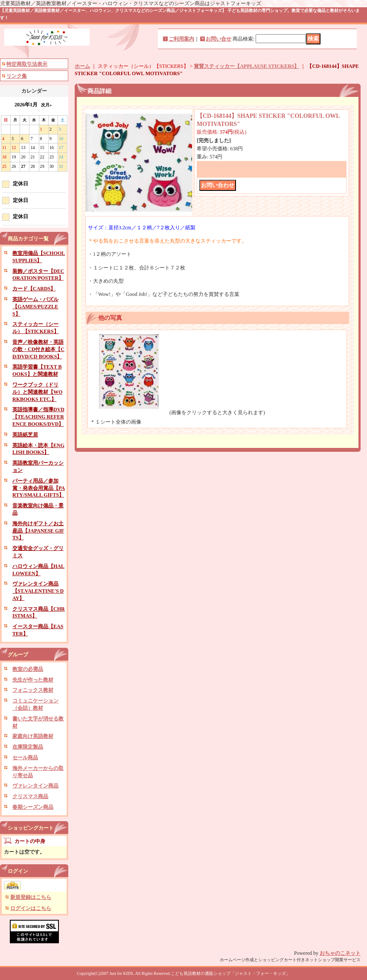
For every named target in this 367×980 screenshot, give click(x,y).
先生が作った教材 (33, 680)
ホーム (82, 66)
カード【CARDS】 (34, 289)
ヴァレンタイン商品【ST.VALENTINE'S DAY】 (38, 591)
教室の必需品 (28, 669)
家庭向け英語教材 (33, 736)
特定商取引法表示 (27, 64)
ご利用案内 (181, 39)
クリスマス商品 (30, 796)
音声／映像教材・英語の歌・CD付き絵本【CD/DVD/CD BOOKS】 (38, 349)
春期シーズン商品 (33, 807)
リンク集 (17, 76)
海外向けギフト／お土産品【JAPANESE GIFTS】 (38, 531)
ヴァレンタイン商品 (35, 786)
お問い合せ (218, 39)
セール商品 (25, 758)
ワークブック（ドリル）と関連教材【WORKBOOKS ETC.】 (37, 392)
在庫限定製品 (28, 747)
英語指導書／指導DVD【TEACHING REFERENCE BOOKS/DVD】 (38, 417)
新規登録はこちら (31, 897)
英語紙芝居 (25, 435)
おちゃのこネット (340, 953)
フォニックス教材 (33, 690)
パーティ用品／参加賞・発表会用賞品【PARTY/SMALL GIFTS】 (39, 488)
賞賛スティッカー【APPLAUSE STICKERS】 (246, 66)
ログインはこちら (31, 908)
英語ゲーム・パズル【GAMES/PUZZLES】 (35, 307)
